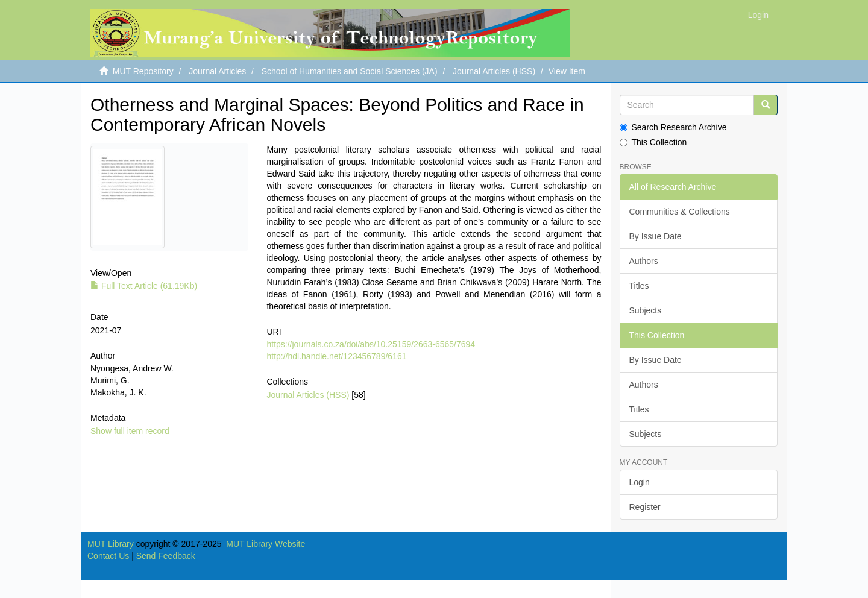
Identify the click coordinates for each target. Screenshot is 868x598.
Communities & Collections (680, 212)
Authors (644, 261)
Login (640, 482)
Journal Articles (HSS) (494, 71)
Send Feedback (166, 556)
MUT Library (111, 544)
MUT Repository (143, 71)
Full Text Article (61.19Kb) (144, 286)
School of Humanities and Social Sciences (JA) (350, 71)
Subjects (646, 310)
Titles (639, 286)
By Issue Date (656, 236)
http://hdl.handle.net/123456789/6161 (336, 356)
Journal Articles (217, 71)
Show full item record (130, 431)
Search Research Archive (673, 127)
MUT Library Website (266, 544)
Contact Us (108, 556)
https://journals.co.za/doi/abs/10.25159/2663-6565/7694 (371, 344)
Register (645, 507)
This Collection (653, 142)
